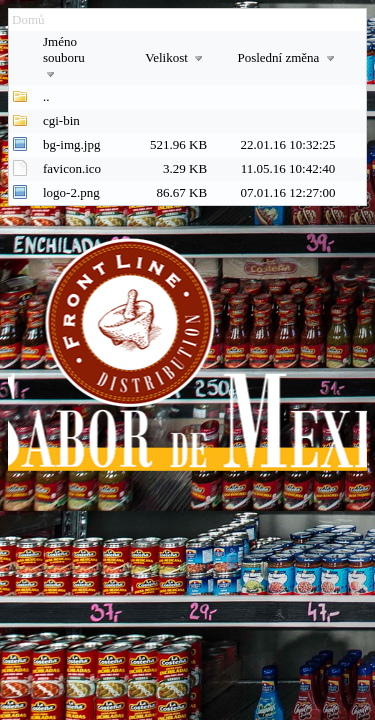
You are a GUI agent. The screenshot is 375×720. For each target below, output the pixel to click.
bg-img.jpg (71, 144)
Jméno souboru (64, 57)
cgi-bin (61, 120)
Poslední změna (287, 57)
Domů (28, 19)
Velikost (176, 57)
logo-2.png (71, 192)
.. (46, 96)
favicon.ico (72, 168)
